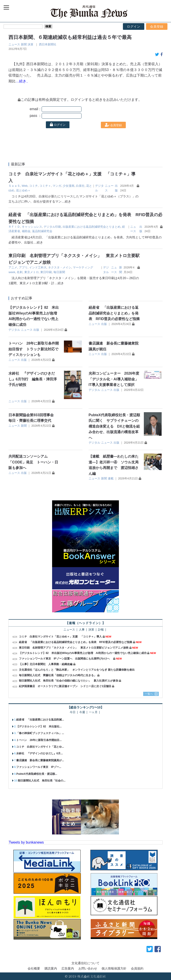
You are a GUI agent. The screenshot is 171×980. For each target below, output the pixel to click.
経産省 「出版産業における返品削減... (40, 720)
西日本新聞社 (48, 44)
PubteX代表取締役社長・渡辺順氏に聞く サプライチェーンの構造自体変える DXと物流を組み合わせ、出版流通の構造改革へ (114, 426)
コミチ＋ (45, 186)
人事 (82, 630)
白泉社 (80, 186)
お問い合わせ (88, 968)
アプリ (23, 267)
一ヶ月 (93, 712)
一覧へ (149, 694)
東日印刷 (46, 272)
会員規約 (137, 968)
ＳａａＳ (14, 186)
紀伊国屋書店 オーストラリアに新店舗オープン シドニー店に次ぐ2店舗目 (65, 686)
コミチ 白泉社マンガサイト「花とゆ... (40, 747)
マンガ (57, 186)
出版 (36, 330)
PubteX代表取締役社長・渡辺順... (37, 774)
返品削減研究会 (42, 231)
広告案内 (68, 968)
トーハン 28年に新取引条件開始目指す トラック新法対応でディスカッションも (34, 349)
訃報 (101, 630)
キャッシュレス (32, 227)
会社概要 (34, 968)
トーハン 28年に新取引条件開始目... (39, 740)
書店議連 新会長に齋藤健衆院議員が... (40, 760)
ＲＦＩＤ (14, 227)
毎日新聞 (59, 272)
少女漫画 (69, 186)
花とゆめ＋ (23, 190)
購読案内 (51, 968)
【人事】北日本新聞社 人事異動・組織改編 (46, 664)
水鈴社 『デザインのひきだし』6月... (40, 753)
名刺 (20, 272)
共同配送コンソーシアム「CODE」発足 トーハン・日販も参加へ (33, 462)
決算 (31, 44)
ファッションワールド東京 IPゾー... (39, 767)
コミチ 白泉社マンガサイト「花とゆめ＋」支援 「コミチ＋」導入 (60, 637)
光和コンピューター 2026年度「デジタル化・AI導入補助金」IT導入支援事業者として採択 (114, 379)
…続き (66, 201)
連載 (111, 478)
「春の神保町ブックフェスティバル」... (40, 733)
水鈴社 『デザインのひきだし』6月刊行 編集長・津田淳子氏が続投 (33, 379)
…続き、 (23, 81)
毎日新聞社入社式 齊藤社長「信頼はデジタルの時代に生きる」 (58, 675)
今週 (82, 712)
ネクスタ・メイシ (60, 267)
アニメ (13, 267)
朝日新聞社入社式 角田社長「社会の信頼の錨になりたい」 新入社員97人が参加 (68, 681)
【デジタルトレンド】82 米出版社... (39, 726)
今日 (73, 712)
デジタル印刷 (52, 227)
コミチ (34, 186)
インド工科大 (38, 267)
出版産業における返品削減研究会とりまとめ (92, 227)
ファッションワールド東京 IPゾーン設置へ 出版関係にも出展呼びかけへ (66, 659)
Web (25, 186)
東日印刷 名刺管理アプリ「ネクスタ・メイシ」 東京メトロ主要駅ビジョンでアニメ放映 (74, 648)
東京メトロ (32, 272)
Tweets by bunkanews (26, 842)
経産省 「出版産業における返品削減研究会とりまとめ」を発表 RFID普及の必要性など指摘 (114, 313)
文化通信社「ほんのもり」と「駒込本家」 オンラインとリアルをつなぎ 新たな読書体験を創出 (77, 670)
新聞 (24, 44)
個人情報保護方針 (114, 968)
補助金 (26, 231)
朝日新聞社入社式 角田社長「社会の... (42, 781)
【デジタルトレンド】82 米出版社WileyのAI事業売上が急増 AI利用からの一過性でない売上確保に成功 (83, 653)
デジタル (14, 330)
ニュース (14, 44)
